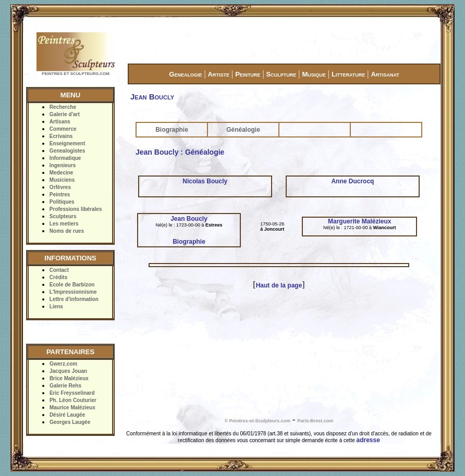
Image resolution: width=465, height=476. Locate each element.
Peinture (248, 74)
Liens (56, 306)
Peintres (60, 195)
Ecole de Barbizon (72, 285)
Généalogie (243, 130)
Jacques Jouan (68, 371)
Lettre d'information (74, 299)
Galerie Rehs (65, 386)
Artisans (60, 122)
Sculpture (282, 74)
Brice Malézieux (69, 378)
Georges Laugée (70, 422)
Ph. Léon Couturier (73, 400)
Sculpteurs (63, 216)
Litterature (348, 74)
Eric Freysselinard (72, 393)
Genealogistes (67, 151)
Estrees (214, 225)
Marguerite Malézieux (359, 221)
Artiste (219, 74)
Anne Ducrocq (352, 181)
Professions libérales (76, 209)
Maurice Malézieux (72, 408)
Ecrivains (61, 136)
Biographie (172, 130)
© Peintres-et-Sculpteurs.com (258, 421)
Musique (314, 74)
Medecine (62, 173)
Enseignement (67, 143)
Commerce (63, 129)
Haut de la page (279, 285)
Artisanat (385, 74)
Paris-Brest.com (315, 421)
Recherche (63, 107)
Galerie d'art (65, 114)
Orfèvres (60, 187)
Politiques (62, 202)
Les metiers (64, 224)
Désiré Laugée (67, 415)
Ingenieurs (63, 165)
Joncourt (274, 229)
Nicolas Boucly (205, 181)
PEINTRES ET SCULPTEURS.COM (76, 74)
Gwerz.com (63, 364)
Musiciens (62, 180)
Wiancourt (385, 228)
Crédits (58, 277)
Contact (59, 270)
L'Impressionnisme (73, 292)
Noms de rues (67, 231)
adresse (368, 440)
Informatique (65, 158)
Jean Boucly (189, 219)
